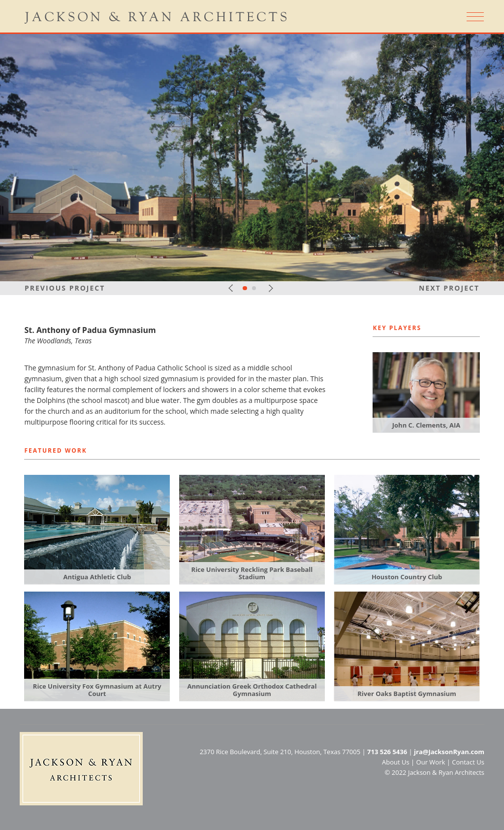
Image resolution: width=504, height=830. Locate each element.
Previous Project (65, 288)
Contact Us (468, 762)
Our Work (431, 762)
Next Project (449, 288)
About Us (396, 762)
